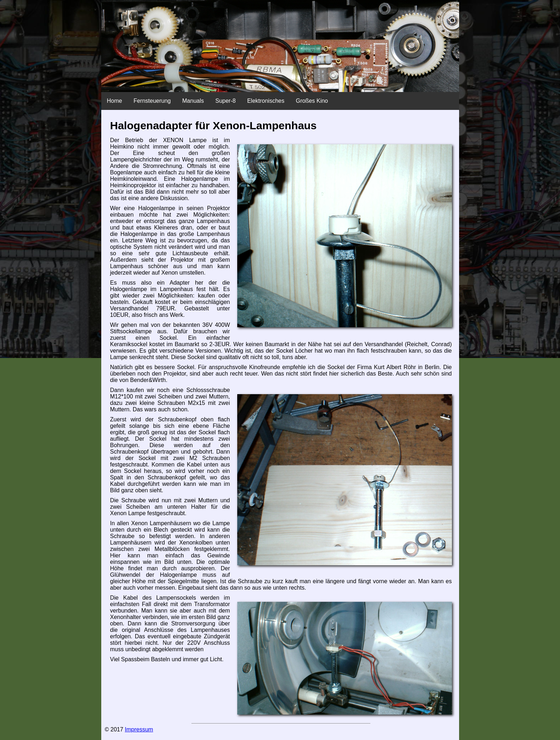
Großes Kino (312, 101)
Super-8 (226, 101)
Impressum (139, 729)
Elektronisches (266, 101)
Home (115, 101)
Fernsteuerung (152, 101)
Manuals (193, 101)
